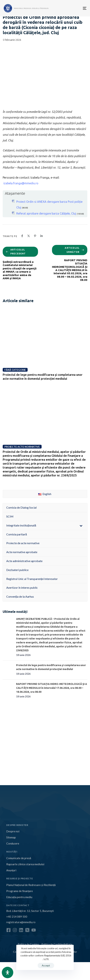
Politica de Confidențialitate (57, 944)
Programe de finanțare (20, 891)
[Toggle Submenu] (81, 525)
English (45, 494)
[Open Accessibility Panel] (8, 972)
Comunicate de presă (19, 858)
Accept (46, 965)
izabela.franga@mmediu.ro (21, 183)
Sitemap (11, 837)
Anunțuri (11, 870)
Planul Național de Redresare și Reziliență (31, 885)
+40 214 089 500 (17, 917)
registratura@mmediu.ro (21, 922)
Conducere (13, 843)
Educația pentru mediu (19, 897)
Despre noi (13, 831)
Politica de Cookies (28, 944)
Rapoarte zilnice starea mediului (25, 864)
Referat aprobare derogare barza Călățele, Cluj (46, 213)
